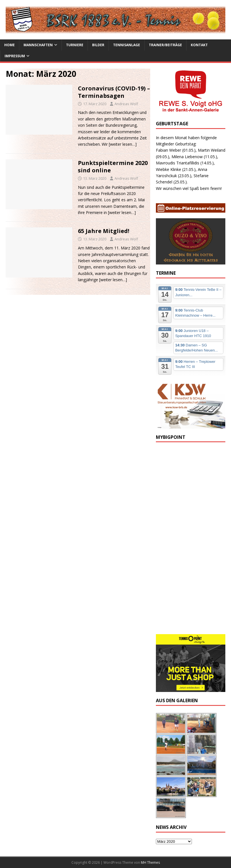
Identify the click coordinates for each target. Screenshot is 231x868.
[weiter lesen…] (123, 144)
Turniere (75, 45)
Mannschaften (38, 45)
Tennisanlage (127, 45)
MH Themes (150, 862)
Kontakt (199, 45)
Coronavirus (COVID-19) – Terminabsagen (114, 92)
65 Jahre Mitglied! (104, 231)
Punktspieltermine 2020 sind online (113, 167)
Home (9, 45)
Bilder (98, 45)
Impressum (15, 56)
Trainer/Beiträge (165, 45)
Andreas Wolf (126, 104)
